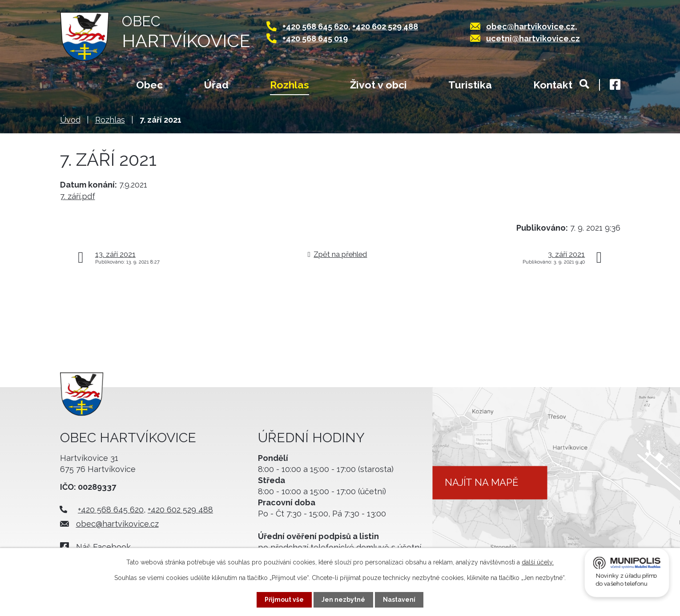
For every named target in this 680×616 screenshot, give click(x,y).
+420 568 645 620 (315, 26)
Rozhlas (290, 85)
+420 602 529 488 (385, 26)
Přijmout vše (284, 600)
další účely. (538, 562)
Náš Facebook (103, 547)
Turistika (470, 85)
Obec (149, 85)
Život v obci (378, 85)
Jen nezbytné (343, 600)
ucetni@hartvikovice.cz (533, 38)
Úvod (78, 86)
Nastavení (399, 600)
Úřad (216, 85)
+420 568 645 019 (315, 38)
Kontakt (553, 85)
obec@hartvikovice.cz (531, 26)
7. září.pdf (78, 196)
